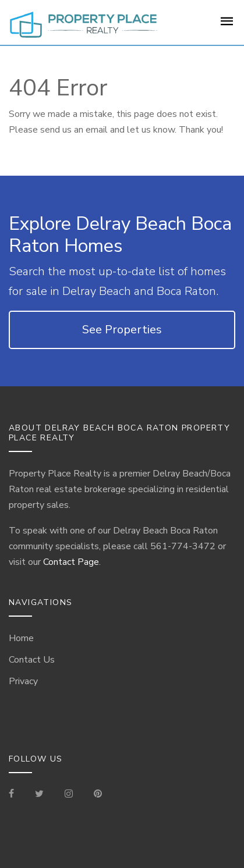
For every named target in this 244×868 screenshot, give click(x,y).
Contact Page (71, 562)
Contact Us (32, 660)
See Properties (122, 330)
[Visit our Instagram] (69, 795)
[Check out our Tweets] (39, 795)
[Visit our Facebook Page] (16, 795)
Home (21, 638)
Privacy (23, 681)
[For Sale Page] (227, 25)
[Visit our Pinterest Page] (98, 795)
